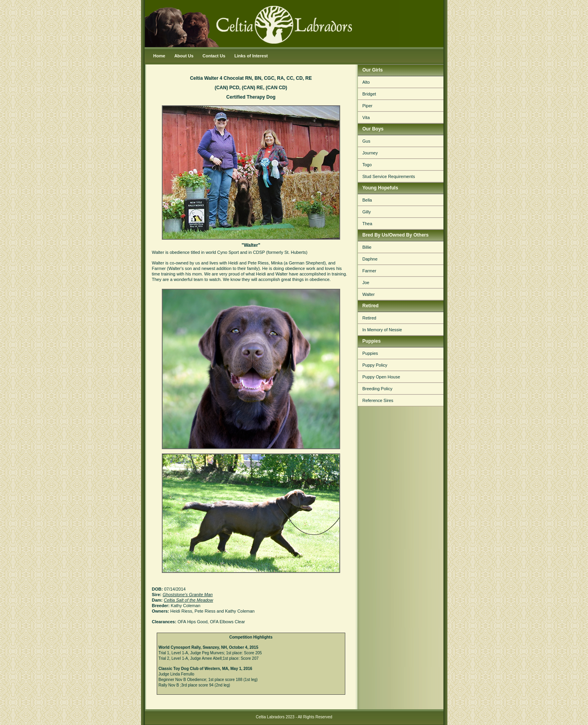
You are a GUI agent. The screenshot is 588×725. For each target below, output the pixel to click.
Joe (366, 283)
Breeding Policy (377, 389)
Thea (367, 224)
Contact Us (214, 56)
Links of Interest (251, 56)
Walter (369, 294)
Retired (369, 318)
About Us (184, 56)
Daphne (370, 259)
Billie (367, 247)
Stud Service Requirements (389, 176)
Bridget (369, 94)
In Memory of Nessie (382, 330)
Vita (366, 117)
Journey (370, 153)
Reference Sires (378, 400)
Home (159, 56)
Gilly (367, 212)
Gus (366, 141)
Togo (367, 165)
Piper (368, 106)
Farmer (369, 271)
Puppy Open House (381, 377)
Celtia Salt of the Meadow (188, 600)
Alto (366, 82)
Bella (367, 200)
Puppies (370, 353)
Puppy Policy (375, 365)
